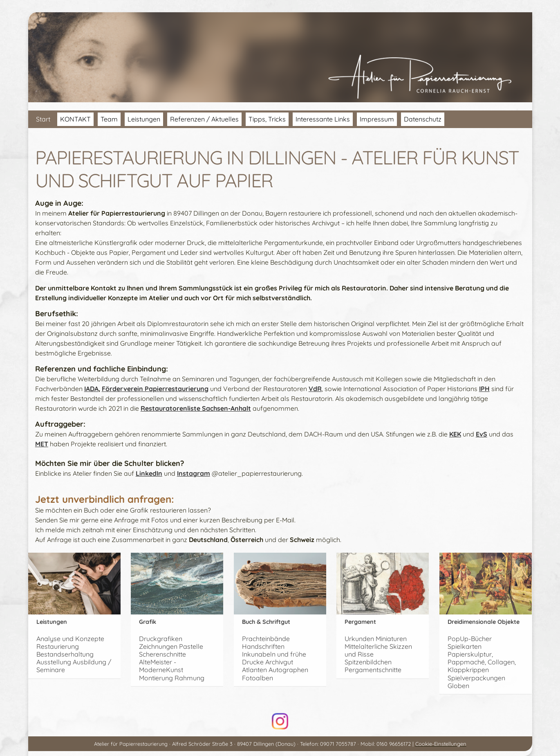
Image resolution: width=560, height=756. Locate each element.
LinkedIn (149, 473)
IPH (484, 389)
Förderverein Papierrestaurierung (155, 389)
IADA (91, 389)
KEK (455, 434)
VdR (315, 389)
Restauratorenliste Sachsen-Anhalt (196, 408)
